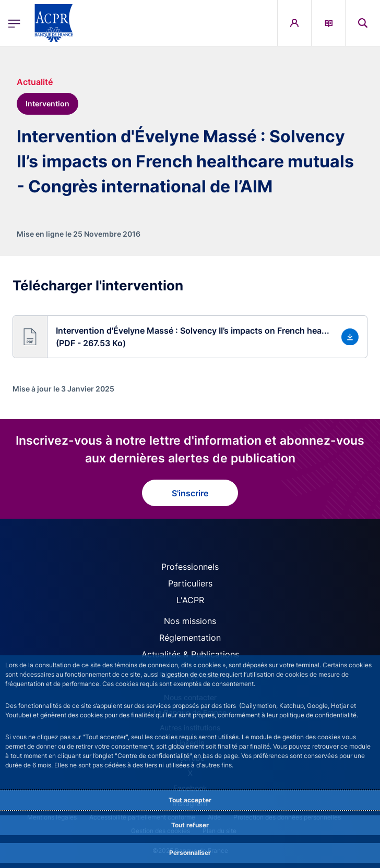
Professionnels (190, 567)
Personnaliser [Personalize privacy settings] (190, 853)
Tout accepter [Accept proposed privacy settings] (190, 800)
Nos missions (190, 621)
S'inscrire (190, 493)
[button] (190, 337)
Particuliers (190, 583)
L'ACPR (190, 600)
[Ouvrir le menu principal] (14, 23)
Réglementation (190, 638)
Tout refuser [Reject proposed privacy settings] (190, 825)
